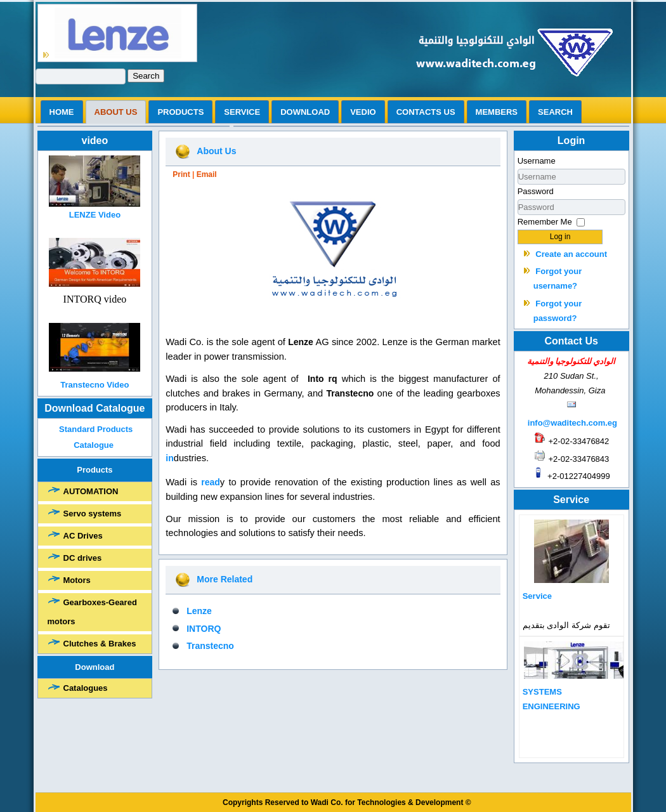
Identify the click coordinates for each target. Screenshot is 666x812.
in (169, 458)
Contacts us (426, 112)
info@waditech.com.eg (572, 423)
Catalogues (86, 688)
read (211, 482)
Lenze (199, 611)
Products (180, 112)
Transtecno (210, 646)
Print (181, 174)
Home (62, 112)
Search (146, 76)
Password (536, 191)
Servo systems (93, 514)
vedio (363, 112)
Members (497, 112)
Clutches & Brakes (100, 644)
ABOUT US (116, 112)
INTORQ (204, 629)
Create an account (571, 254)
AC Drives (83, 536)
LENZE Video (95, 215)
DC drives (83, 558)
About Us (216, 151)
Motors (77, 580)
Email (207, 174)
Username (537, 161)
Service (242, 112)
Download (305, 112)
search (555, 112)
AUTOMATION (91, 491)
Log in (560, 237)
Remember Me (545, 222)
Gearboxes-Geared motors (92, 612)
